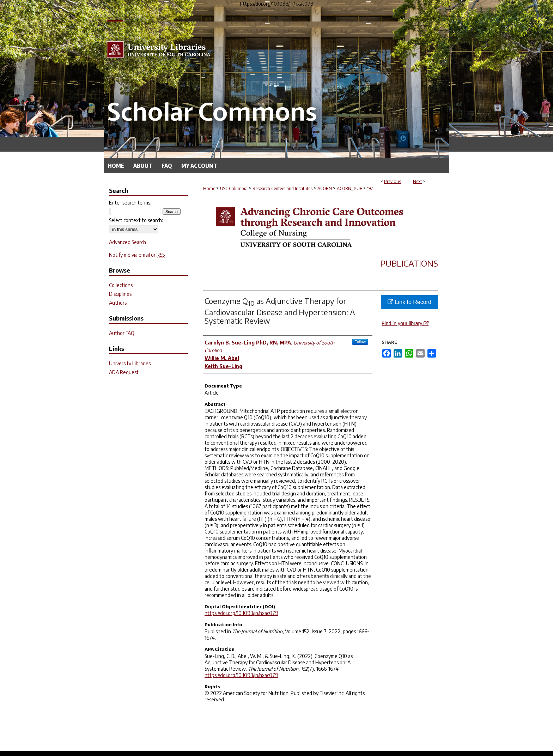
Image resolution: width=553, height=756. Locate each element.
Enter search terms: (130, 203)
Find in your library (405, 323)
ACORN (325, 188)
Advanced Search (127, 242)
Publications (409, 263)
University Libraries (130, 363)
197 (370, 188)
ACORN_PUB (350, 188)
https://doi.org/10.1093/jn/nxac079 (241, 613)
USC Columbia (234, 188)
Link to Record (409, 302)
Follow (360, 342)
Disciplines (120, 294)
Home (209, 188)
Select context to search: (136, 220)
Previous (393, 181)
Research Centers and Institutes (282, 188)
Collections (121, 285)
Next (417, 181)
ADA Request (124, 372)
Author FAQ (122, 333)
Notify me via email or (137, 255)
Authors (118, 303)
